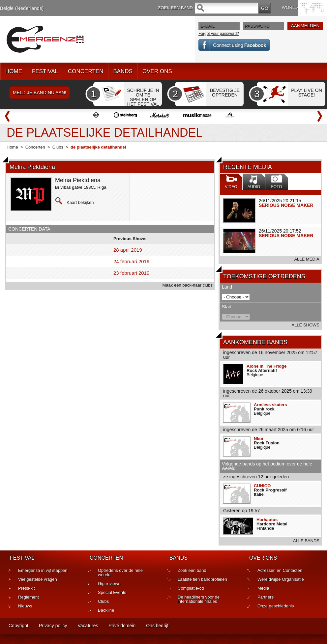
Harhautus (267, 520)
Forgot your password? (219, 34)
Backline (106, 610)
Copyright (18, 626)
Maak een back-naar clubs (188, 285)
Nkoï (258, 439)
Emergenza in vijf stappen (43, 570)
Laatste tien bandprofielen (202, 579)
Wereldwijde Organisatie (281, 579)
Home (12, 147)
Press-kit (27, 588)
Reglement (29, 597)
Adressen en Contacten (280, 570)
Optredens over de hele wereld (120, 573)
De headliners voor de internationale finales (199, 599)
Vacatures (88, 626)
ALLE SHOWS (305, 325)
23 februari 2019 (131, 273)
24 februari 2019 (131, 261)
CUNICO (262, 486)
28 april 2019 (128, 250)
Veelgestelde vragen (38, 579)
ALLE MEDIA (307, 259)
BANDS (123, 71)
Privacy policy (53, 626)
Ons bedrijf (157, 626)
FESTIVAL (45, 71)
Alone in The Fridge (267, 366)
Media (263, 588)
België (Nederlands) (22, 8)
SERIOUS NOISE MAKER (286, 205)
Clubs (58, 147)
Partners (266, 597)
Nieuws (25, 606)
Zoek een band (192, 570)
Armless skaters (270, 405)
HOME (14, 71)
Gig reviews (109, 584)
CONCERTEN (86, 71)
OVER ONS (157, 71)
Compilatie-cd (191, 588)
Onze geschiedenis (276, 606)
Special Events (112, 592)
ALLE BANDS (306, 541)
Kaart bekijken (80, 202)
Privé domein (122, 626)
